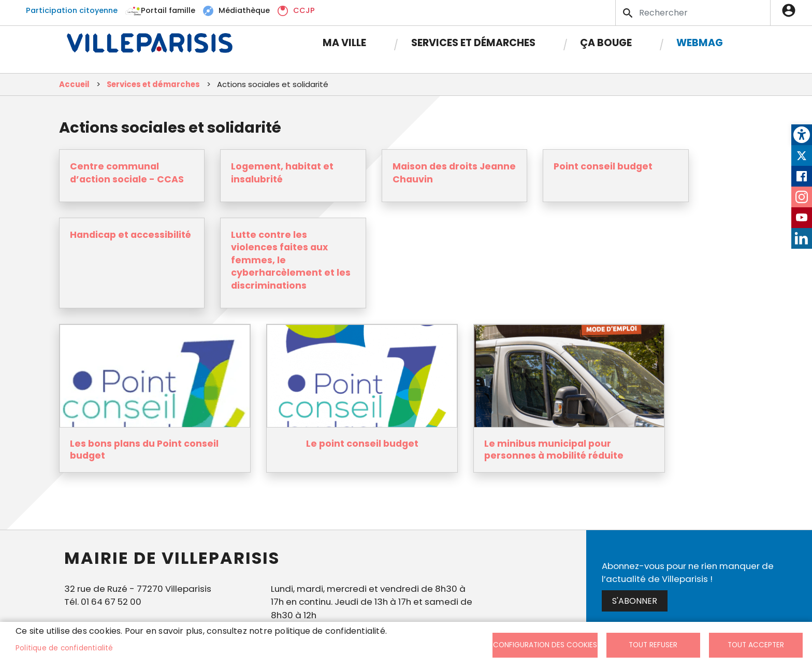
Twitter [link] (802, 155)
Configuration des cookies (545, 645)
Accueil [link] (74, 84)
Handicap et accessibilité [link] (130, 235)
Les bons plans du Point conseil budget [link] (144, 450)
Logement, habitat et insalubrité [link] (282, 173)
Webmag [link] (700, 43)
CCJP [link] (304, 10)
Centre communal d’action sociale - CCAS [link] (127, 173)
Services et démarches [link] (473, 43)
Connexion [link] (791, 10)
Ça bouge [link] (606, 43)
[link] (802, 135)
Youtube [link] (802, 218)
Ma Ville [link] (344, 43)
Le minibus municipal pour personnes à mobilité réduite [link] (554, 450)
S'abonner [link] (635, 601)
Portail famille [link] (168, 10)
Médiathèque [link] (244, 10)
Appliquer (629, 13)
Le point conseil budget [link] (362, 444)
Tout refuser (653, 645)
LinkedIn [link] (802, 238)
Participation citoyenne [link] (72, 10)
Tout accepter (756, 645)
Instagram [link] (802, 197)
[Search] (693, 13)
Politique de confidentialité (64, 648)
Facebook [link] (802, 176)
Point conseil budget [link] (603, 166)
